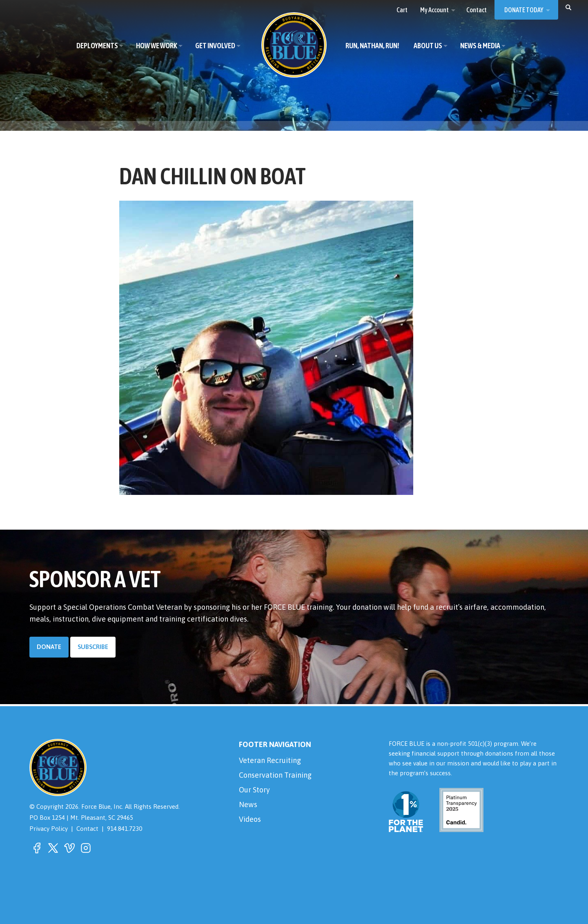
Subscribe (93, 647)
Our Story (254, 790)
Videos (250, 819)
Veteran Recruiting (270, 760)
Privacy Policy (49, 829)
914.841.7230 (125, 829)
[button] (568, 7)
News (248, 804)
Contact (87, 829)
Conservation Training (275, 775)
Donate (49, 647)
